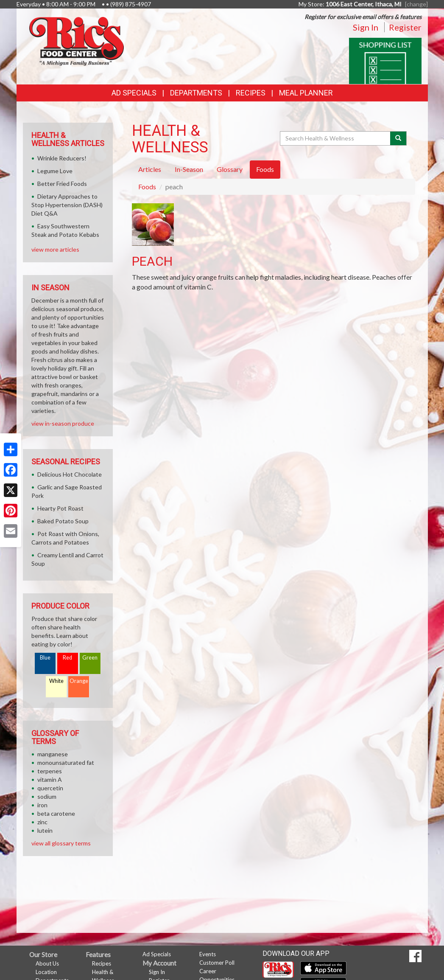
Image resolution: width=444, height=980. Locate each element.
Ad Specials (134, 93)
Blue (45, 658)
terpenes (50, 771)
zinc (42, 822)
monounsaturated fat (66, 762)
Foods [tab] (265, 169)
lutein (45, 830)
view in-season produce (63, 423)
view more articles (55, 249)
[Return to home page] (77, 41)
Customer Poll (217, 963)
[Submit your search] (398, 138)
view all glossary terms (61, 843)
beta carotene (56, 813)
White (56, 681)
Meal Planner (306, 93)
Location (46, 972)
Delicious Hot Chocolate (70, 474)
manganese (53, 754)
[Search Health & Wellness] (336, 138)
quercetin (50, 788)
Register (405, 27)
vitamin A (50, 779)
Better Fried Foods (62, 184)
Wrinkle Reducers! (62, 158)
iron (42, 805)
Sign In (366, 27)
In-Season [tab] (189, 169)
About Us (47, 963)
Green (90, 658)
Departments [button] (196, 93)
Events (208, 954)
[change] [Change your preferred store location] (416, 4)
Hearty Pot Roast (60, 508)
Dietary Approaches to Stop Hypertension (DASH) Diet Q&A (67, 205)
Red (67, 658)
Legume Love (55, 171)
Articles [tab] (150, 169)
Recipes (251, 93)
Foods (147, 187)
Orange (79, 681)
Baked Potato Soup (63, 521)
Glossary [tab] (230, 169)
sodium (47, 796)
